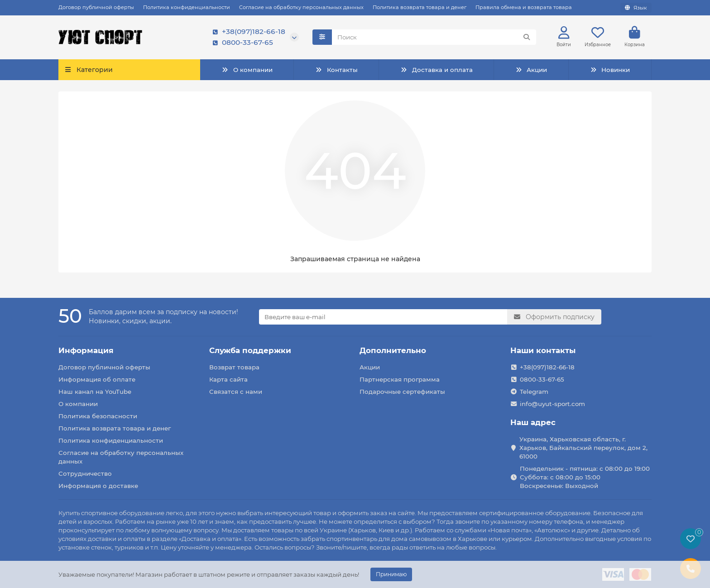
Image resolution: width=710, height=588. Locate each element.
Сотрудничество (85, 473)
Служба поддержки (250, 350)
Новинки (610, 70)
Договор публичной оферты (96, 7)
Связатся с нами (236, 392)
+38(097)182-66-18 (247, 32)
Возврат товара (234, 367)
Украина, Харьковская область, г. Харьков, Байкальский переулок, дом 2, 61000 (583, 448)
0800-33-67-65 (241, 43)
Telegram (534, 392)
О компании (247, 70)
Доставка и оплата (436, 70)
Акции (531, 70)
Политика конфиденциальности (187, 7)
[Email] (383, 317)
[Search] (434, 38)
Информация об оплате (97, 379)
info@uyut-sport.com (552, 404)
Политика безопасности (98, 416)
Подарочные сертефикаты (402, 392)
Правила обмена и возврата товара (524, 7)
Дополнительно (393, 350)
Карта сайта (228, 379)
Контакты (336, 70)
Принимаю (391, 574)
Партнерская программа (400, 379)
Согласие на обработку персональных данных (301, 7)
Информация (86, 350)
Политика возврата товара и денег (420, 7)
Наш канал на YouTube (95, 392)
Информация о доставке (98, 486)
